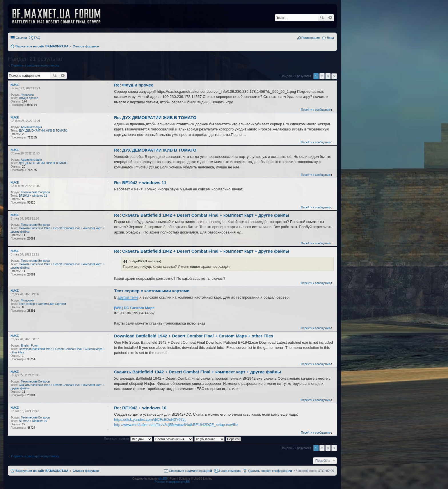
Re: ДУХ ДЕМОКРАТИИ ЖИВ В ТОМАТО (155, 117)
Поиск (322, 18)
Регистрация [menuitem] (311, 38)
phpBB (163, 479)
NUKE (15, 85)
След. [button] (334, 76)
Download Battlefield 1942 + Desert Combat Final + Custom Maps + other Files (194, 336)
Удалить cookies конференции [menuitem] (270, 471)
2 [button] (322, 76)
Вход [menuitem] (330, 38)
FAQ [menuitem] (37, 38)
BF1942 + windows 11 (33, 196)
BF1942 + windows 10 (33, 421)
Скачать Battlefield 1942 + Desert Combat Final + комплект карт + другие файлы (197, 372)
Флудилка (27, 95)
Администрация (31, 127)
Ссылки (21, 38)
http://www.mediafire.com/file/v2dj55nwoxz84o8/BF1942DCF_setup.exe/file (176, 425)
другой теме (128, 297)
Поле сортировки (116, 438)
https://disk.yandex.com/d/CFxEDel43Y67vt (150, 419)
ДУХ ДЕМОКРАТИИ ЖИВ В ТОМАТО (43, 131)
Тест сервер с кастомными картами (42, 304)
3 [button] (328, 76)
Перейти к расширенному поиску (35, 65)
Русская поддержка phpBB (172, 482)
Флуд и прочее (28, 98)
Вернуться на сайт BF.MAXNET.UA (42, 471)
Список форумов (86, 471)
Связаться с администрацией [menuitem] (190, 471)
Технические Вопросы (35, 192)
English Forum (30, 346)
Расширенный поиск (330, 18)
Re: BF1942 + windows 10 (140, 408)
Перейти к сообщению (316, 110)
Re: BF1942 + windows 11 (140, 183)
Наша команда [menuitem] (230, 471)
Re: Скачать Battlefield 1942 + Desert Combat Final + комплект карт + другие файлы (202, 215)
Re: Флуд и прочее (134, 85)
